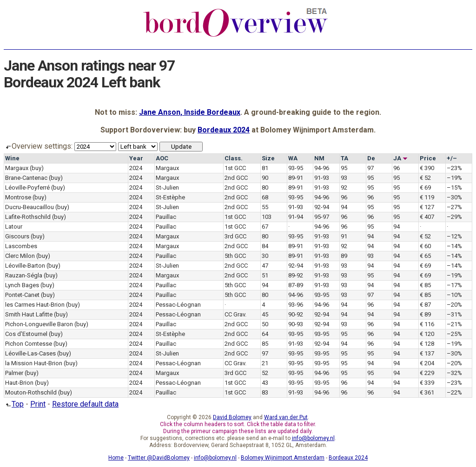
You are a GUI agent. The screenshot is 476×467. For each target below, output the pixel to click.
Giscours (17, 236)
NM (319, 158)
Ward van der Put (286, 417)
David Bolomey (232, 417)
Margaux (17, 168)
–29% (454, 217)
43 (265, 383)
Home (116, 458)
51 (265, 275)
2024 (136, 168)
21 (265, 363)
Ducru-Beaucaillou (30, 207)
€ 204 (427, 363)
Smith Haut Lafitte (29, 314)
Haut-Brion (19, 383)
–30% (454, 197)
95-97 (322, 217)
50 (265, 324)
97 (370, 168)
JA (400, 158)
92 (344, 187)
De (371, 158)
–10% (454, 295)
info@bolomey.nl (313, 438)
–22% (454, 392)
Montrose (18, 197)
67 (265, 227)
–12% (454, 236)
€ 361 (427, 392)
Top (14, 404)
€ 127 (427, 207)
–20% (454, 305)
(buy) (37, 168)
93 (344, 178)
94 (344, 207)
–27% (454, 207)
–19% (454, 178)
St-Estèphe (170, 197)
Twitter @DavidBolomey (159, 458)
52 (265, 373)
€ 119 (427, 197)
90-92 (296, 314)
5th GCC (235, 256)
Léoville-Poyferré (27, 187)
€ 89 (425, 314)
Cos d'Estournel (26, 334)
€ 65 (425, 256)
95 (344, 168)
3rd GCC (235, 236)
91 (344, 236)
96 (397, 168)
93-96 (296, 305)
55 (265, 207)
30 (265, 256)
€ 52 (425, 178)
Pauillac (166, 217)
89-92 (296, 275)
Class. (234, 158)
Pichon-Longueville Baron (39, 324)
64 (265, 334)
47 (265, 266)
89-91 (296, 178)
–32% (454, 373)
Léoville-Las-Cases (30, 353)
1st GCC (235, 168)
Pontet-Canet (22, 295)
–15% (454, 187)
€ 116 (427, 324)
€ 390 (427, 168)
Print (38, 404)
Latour (14, 227)
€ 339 (427, 383)
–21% (454, 324)
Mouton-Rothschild (31, 392)
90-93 (296, 324)
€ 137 (427, 353)
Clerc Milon (20, 256)
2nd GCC (236, 178)
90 (265, 178)
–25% (454, 334)
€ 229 (427, 373)
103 (267, 217)
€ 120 (427, 334)
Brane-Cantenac (26, 178)
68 (265, 197)
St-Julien (167, 187)
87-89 (296, 285)
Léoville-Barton (25, 266)
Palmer (14, 373)
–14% (454, 246)
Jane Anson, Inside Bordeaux (190, 112)
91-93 (322, 178)
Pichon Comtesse (29, 344)
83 (265, 392)
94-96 (322, 168)
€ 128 (427, 344)
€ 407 (427, 217)
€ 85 (425, 285)
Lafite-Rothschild (28, 217)
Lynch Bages (22, 285)
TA (344, 158)
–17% (454, 285)
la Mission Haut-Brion (34, 363)
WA (293, 158)
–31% (454, 314)
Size (268, 158)
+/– (452, 158)
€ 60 (425, 246)
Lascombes (21, 246)
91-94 (296, 217)
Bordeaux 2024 (224, 130)
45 (265, 314)
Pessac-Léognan (178, 305)
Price (428, 158)
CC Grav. (235, 314)
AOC (162, 158)
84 (265, 246)
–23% (454, 168)
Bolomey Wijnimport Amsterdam (283, 458)
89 (344, 256)
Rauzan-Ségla (24, 275)
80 (265, 187)
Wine (12, 158)
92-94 (322, 207)
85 (265, 344)
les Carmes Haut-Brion (35, 305)
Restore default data (85, 404)
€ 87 (425, 305)
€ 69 (425, 187)
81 (265, 168)
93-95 (296, 168)
